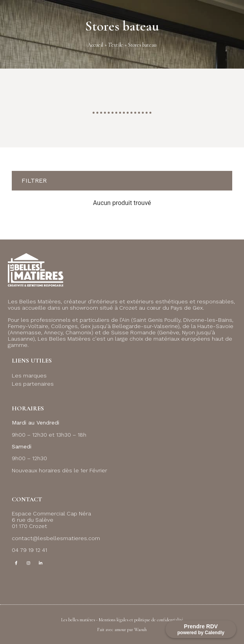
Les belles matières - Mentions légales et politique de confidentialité (122, 620)
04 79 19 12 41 (29, 550)
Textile (116, 45)
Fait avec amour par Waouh (122, 629)
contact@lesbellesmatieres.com (56, 538)
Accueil (95, 45)
